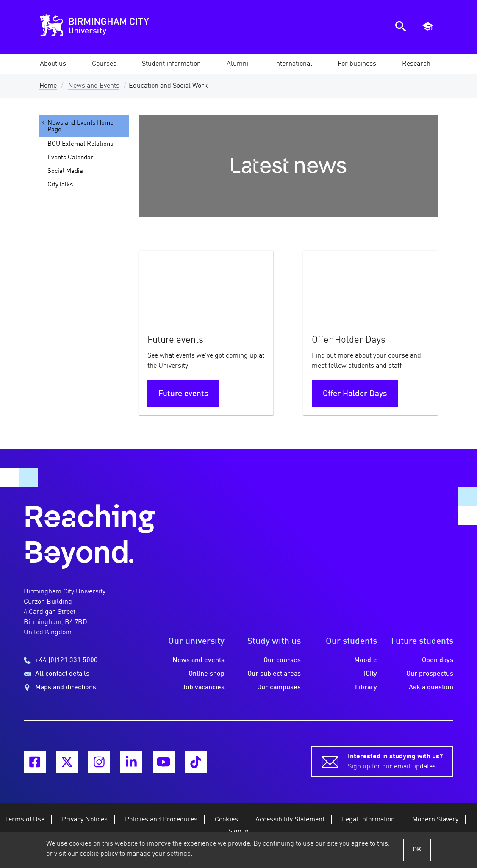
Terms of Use (25, 820)
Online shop (207, 674)
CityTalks (60, 185)
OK (417, 850)
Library (366, 688)
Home (48, 86)
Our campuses (279, 688)
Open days (438, 660)
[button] (53, 64)
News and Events (94, 86)
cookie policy (99, 854)
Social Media (65, 171)
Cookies (226, 820)
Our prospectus (430, 674)
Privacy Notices (85, 820)
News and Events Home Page (77, 126)
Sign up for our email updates (395, 761)
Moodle (366, 660)
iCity (370, 674)
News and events (198, 660)
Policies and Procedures (161, 820)
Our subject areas (274, 674)
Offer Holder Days (355, 394)
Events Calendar (70, 158)
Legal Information (368, 820)
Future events (183, 394)
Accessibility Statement (290, 820)
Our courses (282, 660)
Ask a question (431, 688)
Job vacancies (203, 688)
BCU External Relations (80, 144)
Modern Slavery (435, 820)
